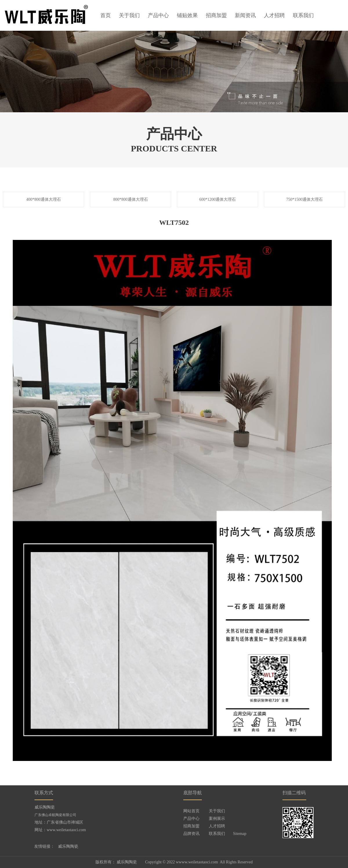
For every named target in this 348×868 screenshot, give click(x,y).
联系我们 (303, 15)
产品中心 (158, 15)
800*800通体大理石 (131, 199)
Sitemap (240, 834)
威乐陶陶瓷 (68, 846)
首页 (106, 15)
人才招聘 (274, 15)
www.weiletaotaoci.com (66, 830)
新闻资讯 (245, 15)
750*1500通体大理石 (304, 199)
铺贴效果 (187, 15)
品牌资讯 (191, 834)
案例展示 (217, 819)
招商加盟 (216, 15)
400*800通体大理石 (44, 199)
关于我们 (129, 15)
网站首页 (191, 811)
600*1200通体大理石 (217, 199)
